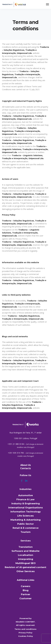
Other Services (26, 571)
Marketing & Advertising (26, 520)
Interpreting (26, 559)
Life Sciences (26, 516)
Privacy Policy (26, 633)
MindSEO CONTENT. (26, 622)
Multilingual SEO (26, 563)
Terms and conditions (26, 629)
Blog (26, 590)
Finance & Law (26, 499)
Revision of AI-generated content (26, 567)
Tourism (26, 532)
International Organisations (26, 508)
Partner (26, 594)
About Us (26, 465)
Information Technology (26, 512)
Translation (26, 547)
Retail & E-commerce (26, 528)
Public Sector (26, 524)
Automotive (26, 495)
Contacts (26, 468)
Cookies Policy (26, 636)
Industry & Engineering (26, 503)
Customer (26, 598)
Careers (26, 586)
